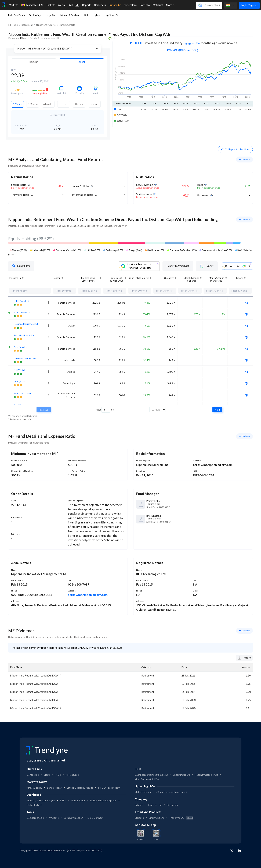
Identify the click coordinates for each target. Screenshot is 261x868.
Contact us (33, 775)
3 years (79, 104)
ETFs (63, 800)
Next (217, 410)
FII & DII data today (109, 788)
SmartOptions (157, 818)
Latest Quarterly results (80, 788)
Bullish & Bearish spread (103, 800)
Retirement (27, 25)
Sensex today (54, 788)
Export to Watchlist (178, 266)
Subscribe (115, 5)
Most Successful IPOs (147, 779)
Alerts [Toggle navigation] (61, 5)
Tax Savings (35, 15)
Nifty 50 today (34, 788)
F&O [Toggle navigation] (70, 5)
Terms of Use (155, 805)
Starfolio (139, 818)
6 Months (48, 104)
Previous (44, 410)
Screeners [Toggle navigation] (100, 5)
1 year (64, 104)
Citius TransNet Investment (172, 792)
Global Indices (34, 805)
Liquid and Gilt (112, 15)
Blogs (47, 775)
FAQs (58, 775)
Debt (87, 15)
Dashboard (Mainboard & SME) (151, 775)
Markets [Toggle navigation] (13, 5)
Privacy (139, 805)
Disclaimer (173, 805)
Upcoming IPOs (181, 775)
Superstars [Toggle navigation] (130, 5)
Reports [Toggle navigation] (87, 5)
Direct (81, 62)
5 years (94, 104)
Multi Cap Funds (17, 15)
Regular (34, 62)
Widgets (54, 818)
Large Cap (51, 15)
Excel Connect (95, 818)
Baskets (50, 5)
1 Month (18, 104)
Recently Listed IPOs (206, 775)
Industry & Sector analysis (41, 800)
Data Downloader (73, 818)
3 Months (33, 104)
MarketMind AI (32, 5)
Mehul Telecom (143, 792)
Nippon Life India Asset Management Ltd (56, 25)
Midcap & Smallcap (70, 15)
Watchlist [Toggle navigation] (158, 5)
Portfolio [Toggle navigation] (145, 5)
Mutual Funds (78, 800)
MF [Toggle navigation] (77, 5)
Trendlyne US (181, 818)
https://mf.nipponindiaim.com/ (88, 595)
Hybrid (97, 15)
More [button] (171, 5)
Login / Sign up (249, 5)
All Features (72, 775)
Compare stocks (35, 818)
